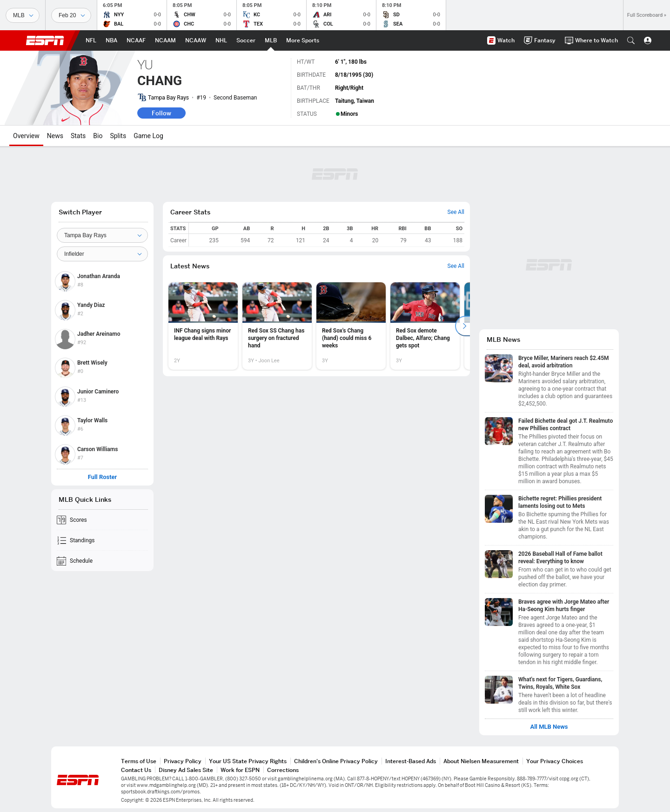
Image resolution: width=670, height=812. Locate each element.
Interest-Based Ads (411, 761)
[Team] (102, 235)
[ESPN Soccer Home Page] (246, 40)
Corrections (283, 770)
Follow (161, 113)
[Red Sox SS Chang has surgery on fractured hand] (277, 326)
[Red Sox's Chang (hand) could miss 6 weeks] (351, 326)
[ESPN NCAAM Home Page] (165, 40)
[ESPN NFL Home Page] (91, 40)
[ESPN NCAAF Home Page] (136, 40)
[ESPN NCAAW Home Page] (196, 40)
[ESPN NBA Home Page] (111, 40)
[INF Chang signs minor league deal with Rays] (203, 326)
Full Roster (103, 477)
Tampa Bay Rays (168, 98)
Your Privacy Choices (555, 761)
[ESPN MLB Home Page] (271, 40)
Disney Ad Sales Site (186, 770)
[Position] (102, 254)
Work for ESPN (240, 770)
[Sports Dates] (71, 15)
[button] (631, 40)
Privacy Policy (183, 761)
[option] (203, 326)
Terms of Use (139, 761)
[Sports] (23, 15)
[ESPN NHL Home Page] (221, 40)
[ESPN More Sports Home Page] (303, 40)
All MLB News (549, 727)
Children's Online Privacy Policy (336, 761)
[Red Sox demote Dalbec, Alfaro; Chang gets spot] (425, 326)
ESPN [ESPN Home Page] (45, 40)
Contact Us (136, 770)
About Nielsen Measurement (481, 761)
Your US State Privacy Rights (248, 761)
